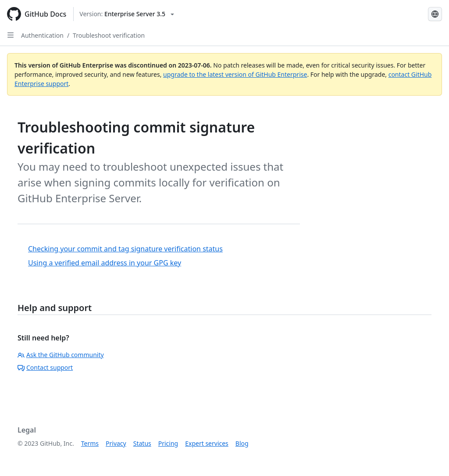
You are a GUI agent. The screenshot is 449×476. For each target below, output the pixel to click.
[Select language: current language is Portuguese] (435, 14)
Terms (90, 443)
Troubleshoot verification (109, 35)
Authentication (42, 35)
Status (142, 443)
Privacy (116, 443)
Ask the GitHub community (61, 355)
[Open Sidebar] (11, 35)
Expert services (207, 443)
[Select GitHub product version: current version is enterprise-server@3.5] (127, 14)
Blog (242, 443)
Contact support (45, 367)
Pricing (168, 443)
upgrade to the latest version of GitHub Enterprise (235, 74)
